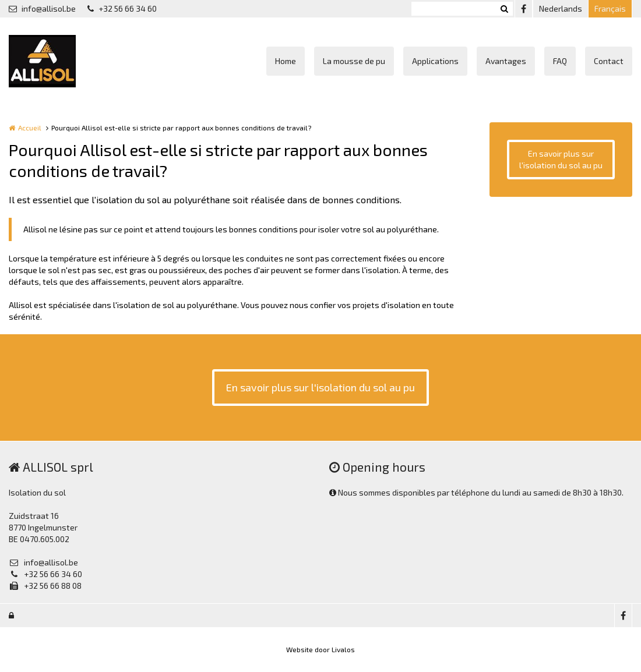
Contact (609, 61)
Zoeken (504, 9)
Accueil (30, 128)
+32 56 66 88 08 (45, 586)
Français (610, 8)
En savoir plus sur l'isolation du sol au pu (561, 159)
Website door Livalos (320, 649)
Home (286, 61)
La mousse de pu (354, 61)
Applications (435, 61)
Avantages (506, 61)
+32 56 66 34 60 (122, 8)
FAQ (560, 61)
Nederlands (561, 8)
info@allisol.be (42, 8)
